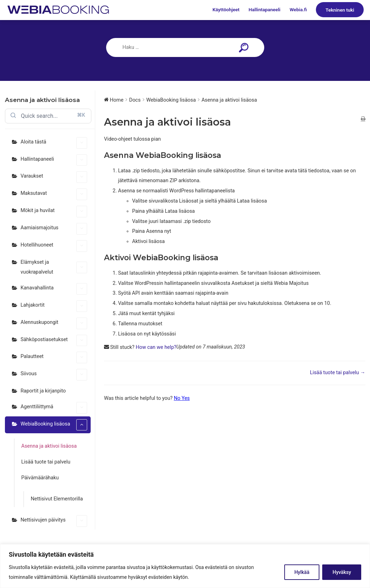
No (178, 398)
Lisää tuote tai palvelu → (338, 373)
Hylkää (302, 572)
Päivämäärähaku (40, 478)
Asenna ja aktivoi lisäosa (49, 446)
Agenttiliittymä (54, 408)
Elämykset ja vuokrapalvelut (54, 267)
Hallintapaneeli (265, 10)
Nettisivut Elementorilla (57, 499)
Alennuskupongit (54, 323)
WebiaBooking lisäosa (54, 425)
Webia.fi (298, 10)
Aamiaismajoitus (54, 229)
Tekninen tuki (340, 10)
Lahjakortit (54, 306)
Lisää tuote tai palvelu (46, 462)
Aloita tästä (54, 143)
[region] (185, 566)
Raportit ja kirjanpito (43, 391)
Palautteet (54, 357)
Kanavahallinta (54, 289)
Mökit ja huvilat (54, 212)
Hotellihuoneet (54, 246)
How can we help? (156, 347)
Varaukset (54, 177)
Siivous (54, 375)
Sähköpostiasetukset (54, 341)
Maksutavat (54, 194)
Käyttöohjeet (226, 10)
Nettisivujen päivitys (54, 521)
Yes (186, 398)
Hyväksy (342, 572)
